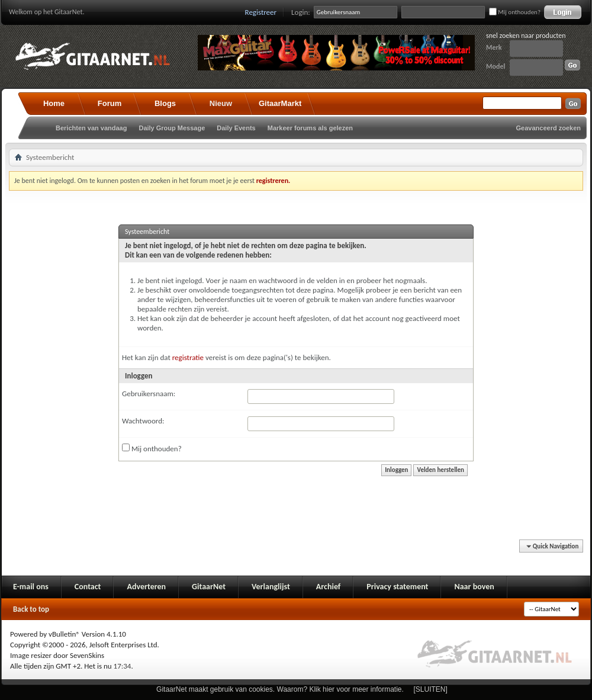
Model (496, 66)
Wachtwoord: (143, 421)
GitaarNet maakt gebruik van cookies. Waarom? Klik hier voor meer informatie (279, 689)
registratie (188, 357)
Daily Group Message (172, 128)
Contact (88, 587)
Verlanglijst (271, 587)
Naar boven (474, 587)
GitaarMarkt (280, 103)
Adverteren (146, 587)
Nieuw (221, 103)
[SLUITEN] (431, 689)
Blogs (165, 103)
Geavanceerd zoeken (548, 128)
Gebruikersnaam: (149, 394)
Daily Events (236, 128)
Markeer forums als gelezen (310, 128)
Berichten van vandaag (91, 128)
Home (54, 103)
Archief (328, 587)
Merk (494, 47)
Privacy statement (397, 587)
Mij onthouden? (515, 12)
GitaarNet (209, 587)
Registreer (261, 12)
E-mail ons (31, 587)
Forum (110, 103)
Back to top (31, 609)
